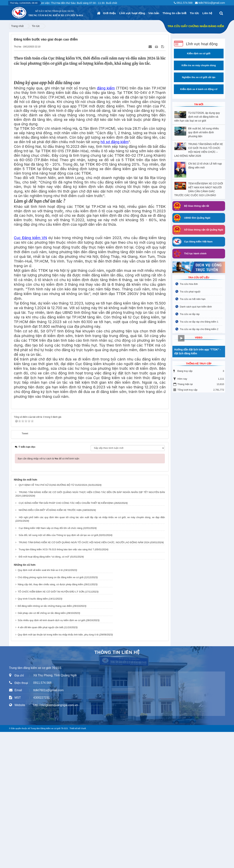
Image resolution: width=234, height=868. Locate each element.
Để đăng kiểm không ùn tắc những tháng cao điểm (45, 742)
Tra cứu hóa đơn (189, 284)
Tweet (25, 570)
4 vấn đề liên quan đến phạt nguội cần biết (40, 763)
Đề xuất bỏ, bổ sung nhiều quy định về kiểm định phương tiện (204, 132)
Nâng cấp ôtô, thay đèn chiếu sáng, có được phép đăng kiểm (50, 720)
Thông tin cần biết (174, 13)
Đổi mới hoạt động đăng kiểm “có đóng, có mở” (44, 693)
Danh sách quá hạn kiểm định (196, 307)
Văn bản (154, 13)
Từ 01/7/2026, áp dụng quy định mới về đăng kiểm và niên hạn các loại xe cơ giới (197, 117)
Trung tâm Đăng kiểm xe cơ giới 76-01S (49, 864)
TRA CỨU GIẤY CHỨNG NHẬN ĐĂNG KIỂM (196, 26)
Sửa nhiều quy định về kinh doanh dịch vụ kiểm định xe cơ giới (51, 756)
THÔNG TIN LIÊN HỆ (117, 788)
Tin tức (195, 13)
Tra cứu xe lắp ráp (190, 314)
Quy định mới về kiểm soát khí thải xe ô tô (40, 706)
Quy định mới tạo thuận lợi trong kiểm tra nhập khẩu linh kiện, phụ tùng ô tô (58, 771)
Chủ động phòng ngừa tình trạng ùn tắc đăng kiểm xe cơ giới (51, 713)
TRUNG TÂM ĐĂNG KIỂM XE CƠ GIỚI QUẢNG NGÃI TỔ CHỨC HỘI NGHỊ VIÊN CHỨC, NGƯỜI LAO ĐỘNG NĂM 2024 (84, 678)
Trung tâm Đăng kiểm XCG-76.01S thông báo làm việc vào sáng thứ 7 (56, 686)
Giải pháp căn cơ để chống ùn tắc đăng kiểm (42, 749)
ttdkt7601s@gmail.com (212, 3)
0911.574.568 (184, 3)
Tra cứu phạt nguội (190, 292)
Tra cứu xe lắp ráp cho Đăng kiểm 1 (199, 322)
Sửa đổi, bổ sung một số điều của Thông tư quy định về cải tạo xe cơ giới (58, 671)
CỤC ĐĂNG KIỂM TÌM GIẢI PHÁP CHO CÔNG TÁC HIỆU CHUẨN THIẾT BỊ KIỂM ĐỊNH (66, 639)
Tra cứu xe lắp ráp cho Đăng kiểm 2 (199, 329)
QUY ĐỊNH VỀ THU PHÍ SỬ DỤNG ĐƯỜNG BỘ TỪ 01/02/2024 (53, 621)
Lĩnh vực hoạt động (132, 13)
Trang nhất (17, 26)
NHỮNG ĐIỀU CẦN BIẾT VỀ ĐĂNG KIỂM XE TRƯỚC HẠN (50, 646)
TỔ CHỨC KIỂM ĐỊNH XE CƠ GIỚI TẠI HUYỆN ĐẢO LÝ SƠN (51, 728)
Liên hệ (207, 13)
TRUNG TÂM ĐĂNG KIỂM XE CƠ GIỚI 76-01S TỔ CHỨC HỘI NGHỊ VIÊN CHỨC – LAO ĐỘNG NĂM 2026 (199, 150)
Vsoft (83, 864)
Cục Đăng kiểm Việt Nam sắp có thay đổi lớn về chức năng (50, 664)
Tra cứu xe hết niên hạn (193, 299)
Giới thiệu (110, 13)
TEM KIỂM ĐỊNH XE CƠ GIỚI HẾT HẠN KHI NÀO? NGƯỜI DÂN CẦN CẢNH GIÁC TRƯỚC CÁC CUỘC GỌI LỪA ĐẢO (199, 189)
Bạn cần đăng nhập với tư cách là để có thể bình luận (49, 595)
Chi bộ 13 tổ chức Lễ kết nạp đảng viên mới (205, 166)
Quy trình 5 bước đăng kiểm (33, 735)
